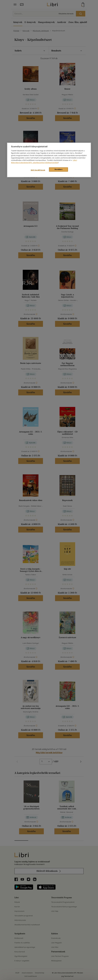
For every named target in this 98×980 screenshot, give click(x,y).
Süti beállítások (38, 170)
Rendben (59, 169)
